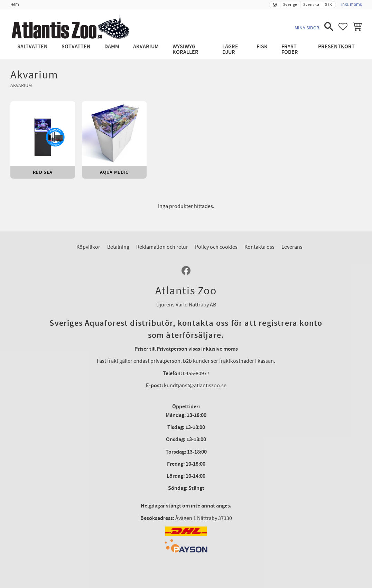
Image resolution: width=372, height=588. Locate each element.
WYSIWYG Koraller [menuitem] (185, 50)
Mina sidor (307, 28)
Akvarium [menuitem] (146, 47)
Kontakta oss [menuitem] (259, 247)
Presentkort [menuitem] (336, 47)
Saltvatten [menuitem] (32, 47)
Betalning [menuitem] (118, 247)
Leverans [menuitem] (292, 247)
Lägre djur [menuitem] (230, 50)
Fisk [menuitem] (262, 47)
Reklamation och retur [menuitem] (162, 247)
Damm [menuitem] (112, 47)
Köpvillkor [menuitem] (88, 247)
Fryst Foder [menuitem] (290, 50)
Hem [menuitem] (15, 4)
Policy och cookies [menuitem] (216, 247)
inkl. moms (351, 4)
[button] (329, 27)
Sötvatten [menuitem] (76, 47)
